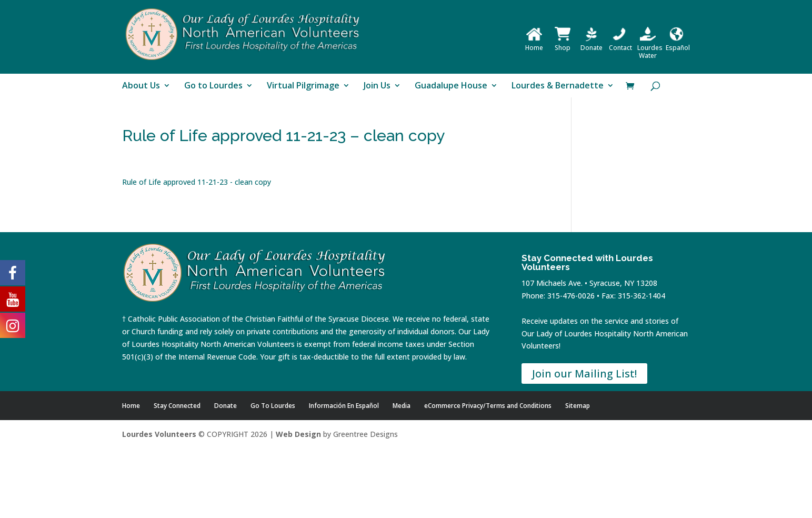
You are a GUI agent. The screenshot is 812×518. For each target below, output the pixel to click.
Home (534, 44)
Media (402, 406)
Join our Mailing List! (584, 373)
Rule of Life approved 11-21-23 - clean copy (197, 182)
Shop (563, 44)
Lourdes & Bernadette (558, 86)
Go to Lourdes (213, 86)
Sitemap (578, 406)
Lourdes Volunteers (159, 434)
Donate (592, 44)
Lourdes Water (650, 48)
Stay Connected (177, 406)
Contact (620, 44)
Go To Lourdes (273, 406)
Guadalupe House (451, 86)
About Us (141, 86)
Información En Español (344, 406)
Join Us (377, 86)
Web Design (298, 434)
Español (678, 44)
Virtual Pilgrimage (303, 86)
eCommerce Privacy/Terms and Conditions (488, 406)
